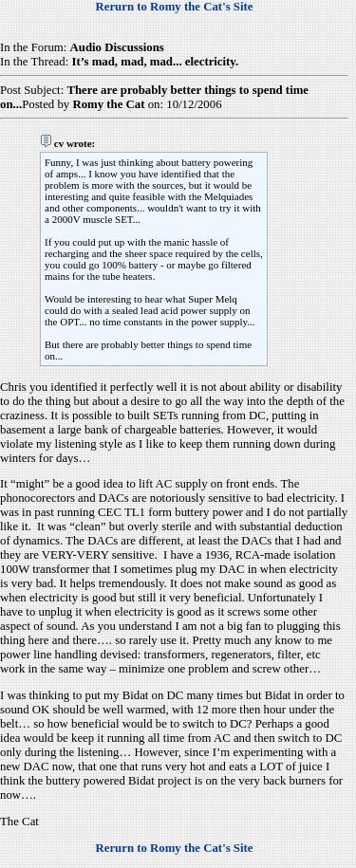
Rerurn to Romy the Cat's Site (175, 7)
